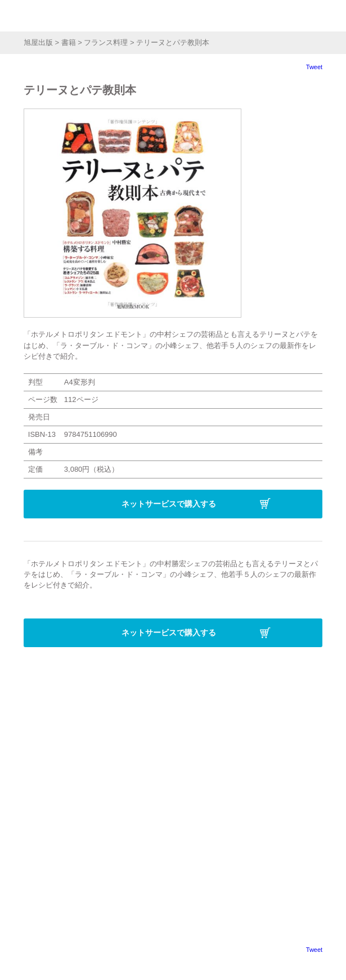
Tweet (314, 67)
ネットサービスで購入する (169, 504)
